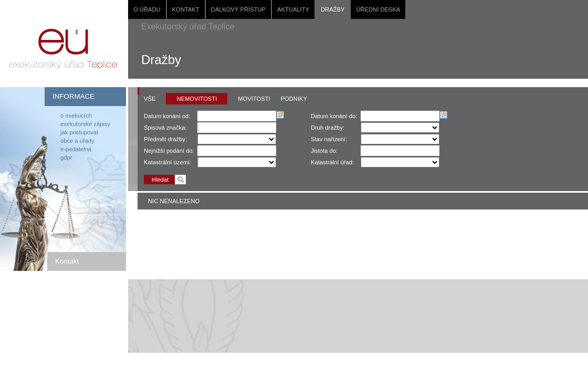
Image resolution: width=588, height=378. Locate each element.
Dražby (333, 9)
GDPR (66, 157)
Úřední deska (378, 9)
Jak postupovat (79, 132)
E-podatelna (76, 149)
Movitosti (254, 99)
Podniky (294, 99)
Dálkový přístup (238, 9)
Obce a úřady (77, 141)
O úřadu (147, 9)
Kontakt (186, 9)
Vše (150, 99)
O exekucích (76, 115)
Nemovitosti (197, 99)
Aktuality (293, 9)
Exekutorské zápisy (85, 124)
